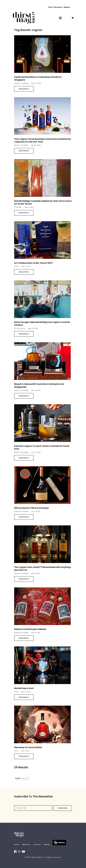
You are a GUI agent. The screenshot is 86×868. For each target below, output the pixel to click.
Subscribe (63, 808)
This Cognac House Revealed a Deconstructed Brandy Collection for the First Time (42, 140)
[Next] (27, 779)
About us (26, 845)
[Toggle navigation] (60, 18)
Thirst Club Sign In (55, 7)
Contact (37, 845)
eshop (47, 845)
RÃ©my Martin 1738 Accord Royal (31, 508)
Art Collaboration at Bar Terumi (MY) (33, 263)
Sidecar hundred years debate (30, 629)
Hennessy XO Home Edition (28, 747)
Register (67, 7)
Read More (24, 89)
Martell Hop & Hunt (24, 688)
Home (17, 845)
